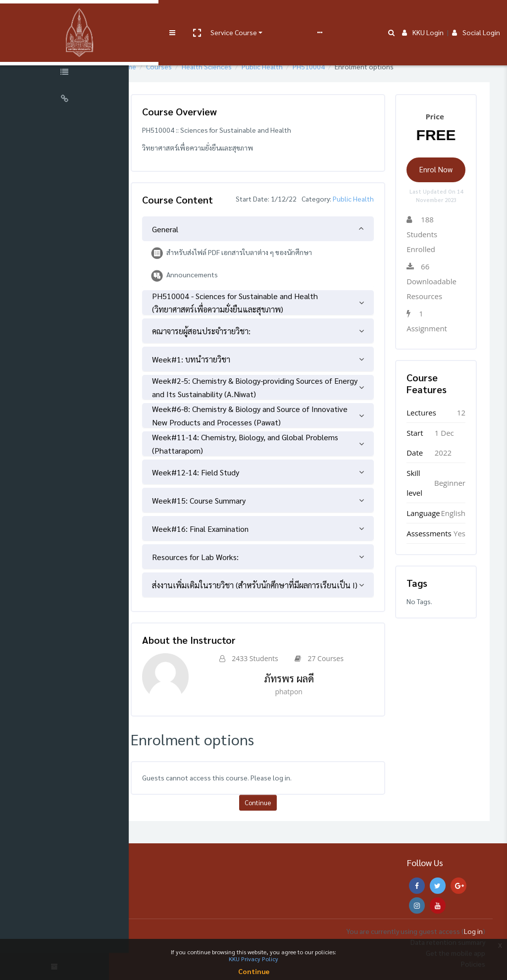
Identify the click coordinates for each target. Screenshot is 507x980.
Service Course (204, 16)
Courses (187, 66)
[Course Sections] (64, 47)
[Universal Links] (64, 100)
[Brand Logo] (64, 16)
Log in (473, 931)
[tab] (276, 241)
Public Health (290, 66)
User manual (259, 16)
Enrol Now (439, 169)
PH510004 (337, 66)
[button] (167, 16)
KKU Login (423, 16)
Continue (276, 814)
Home (155, 66)
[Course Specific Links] (64, 73)
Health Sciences (235, 66)
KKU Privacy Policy (253, 959)
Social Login (476, 16)
